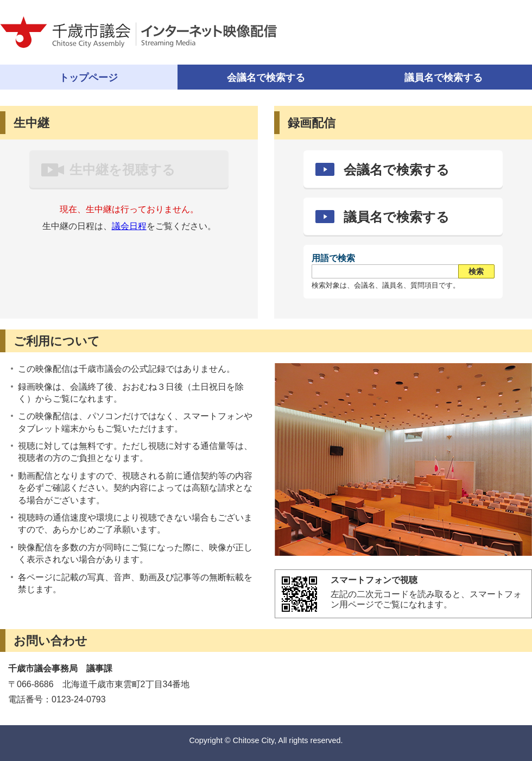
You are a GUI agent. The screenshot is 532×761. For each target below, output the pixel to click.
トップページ (88, 78)
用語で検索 (333, 258)
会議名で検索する (266, 78)
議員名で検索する (397, 217)
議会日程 (129, 226)
